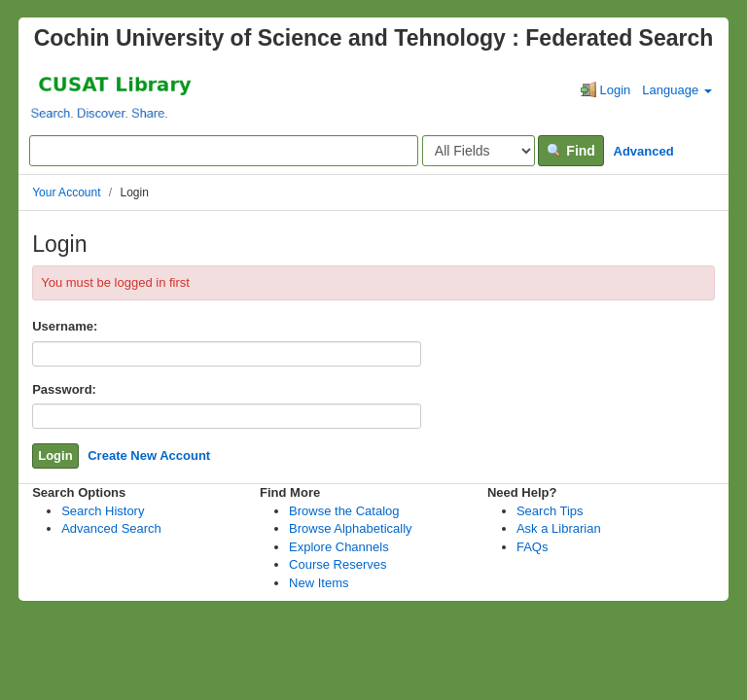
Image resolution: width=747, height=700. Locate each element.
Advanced (644, 151)
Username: (65, 326)
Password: (64, 389)
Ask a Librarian (559, 528)
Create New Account (149, 455)
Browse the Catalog (344, 511)
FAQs (533, 547)
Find (570, 151)
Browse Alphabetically (350, 528)
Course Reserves (338, 564)
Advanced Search (111, 528)
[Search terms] (224, 151)
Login (605, 89)
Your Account (66, 192)
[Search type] (479, 151)
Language (676, 90)
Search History (103, 511)
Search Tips (550, 511)
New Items (319, 583)
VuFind (67, 95)
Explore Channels (339, 547)
